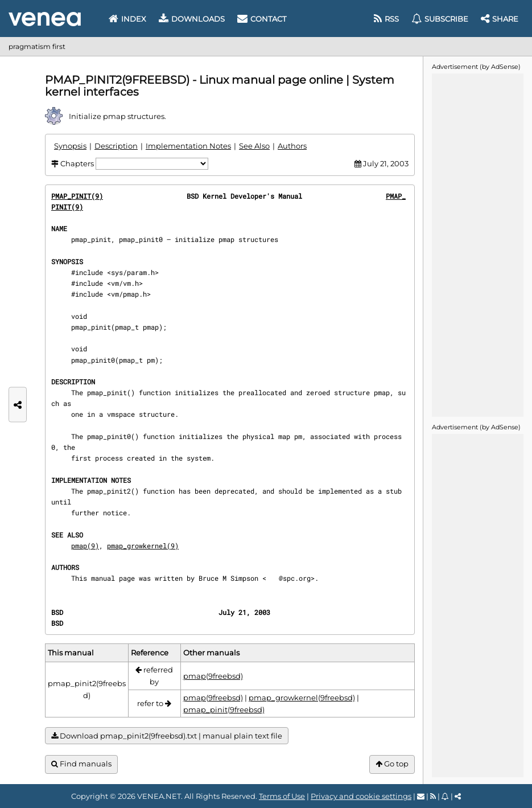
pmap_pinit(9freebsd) (224, 709)
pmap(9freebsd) (213, 676)
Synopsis (70, 146)
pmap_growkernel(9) (143, 545)
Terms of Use (282, 796)
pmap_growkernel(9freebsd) (302, 698)
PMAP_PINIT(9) (77, 196)
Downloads (192, 19)
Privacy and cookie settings (361, 796)
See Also (254, 146)
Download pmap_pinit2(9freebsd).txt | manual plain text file (167, 736)
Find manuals (81, 764)
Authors (292, 146)
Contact (262, 19)
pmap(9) (85, 545)
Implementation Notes (188, 146)
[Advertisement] (477, 244)
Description (116, 146)
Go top (392, 764)
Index (127, 19)
